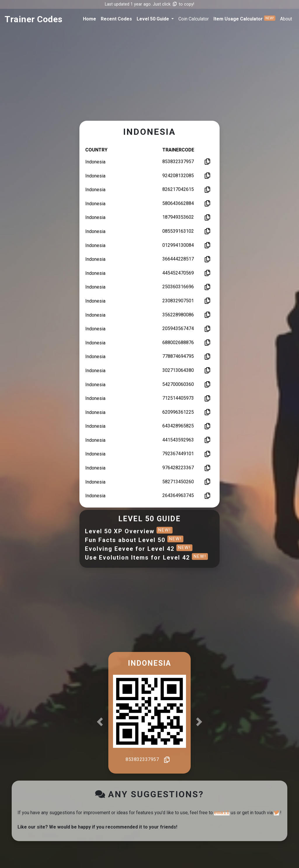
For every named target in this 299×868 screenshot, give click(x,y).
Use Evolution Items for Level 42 (146, 558)
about (286, 19)
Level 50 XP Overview (129, 531)
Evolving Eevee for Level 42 (139, 549)
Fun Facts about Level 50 (134, 540)
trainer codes (34, 19)
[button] (155, 19)
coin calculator (194, 19)
